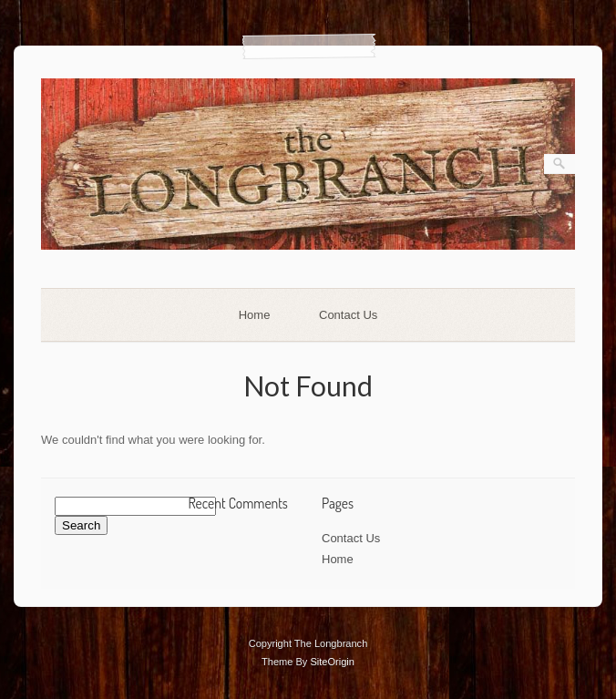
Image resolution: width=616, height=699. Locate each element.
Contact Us (348, 315)
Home (255, 315)
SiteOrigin (332, 662)
